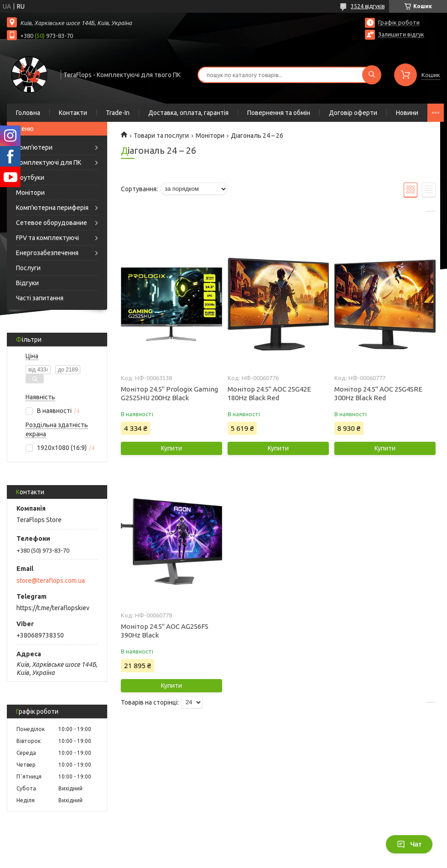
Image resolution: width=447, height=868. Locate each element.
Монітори (30, 193)
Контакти (73, 113)
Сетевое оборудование (52, 223)
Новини (407, 113)
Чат (409, 844)
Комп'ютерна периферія (52, 208)
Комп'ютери (34, 147)
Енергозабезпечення (47, 253)
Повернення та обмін (279, 113)
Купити (172, 448)
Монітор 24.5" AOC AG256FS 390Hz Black (165, 631)
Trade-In (118, 113)
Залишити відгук (401, 34)
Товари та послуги (161, 136)
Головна (28, 113)
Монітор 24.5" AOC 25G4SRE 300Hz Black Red (378, 393)
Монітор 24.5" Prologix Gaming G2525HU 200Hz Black (169, 393)
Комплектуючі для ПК (49, 162)
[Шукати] (372, 75)
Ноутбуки (30, 178)
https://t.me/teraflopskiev (53, 608)
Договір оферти (353, 113)
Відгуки (27, 283)
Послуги (28, 268)
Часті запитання (40, 298)
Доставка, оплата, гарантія (188, 113)
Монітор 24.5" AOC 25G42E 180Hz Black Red (269, 393)
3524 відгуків (368, 6)
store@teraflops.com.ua (51, 580)
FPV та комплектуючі (47, 238)
